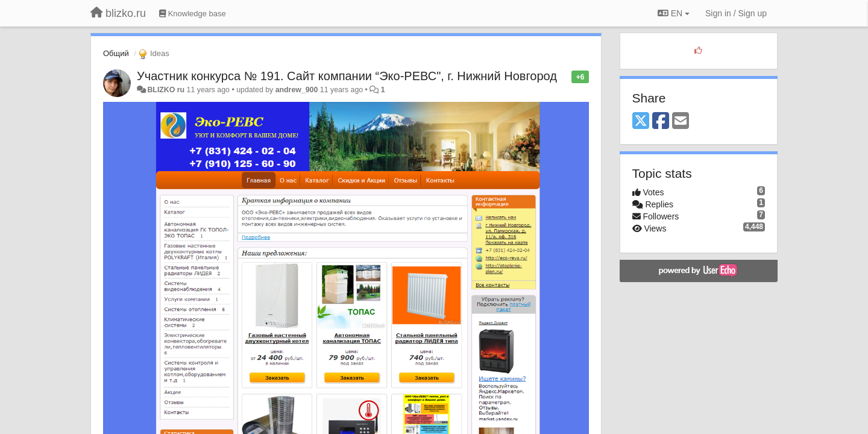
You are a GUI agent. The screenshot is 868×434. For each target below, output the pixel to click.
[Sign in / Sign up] (736, 13)
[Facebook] (661, 121)
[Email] (681, 121)
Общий (116, 53)
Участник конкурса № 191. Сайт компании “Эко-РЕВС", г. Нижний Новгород (347, 76)
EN (674, 13)
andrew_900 (297, 90)
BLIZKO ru (167, 90)
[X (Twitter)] (641, 121)
